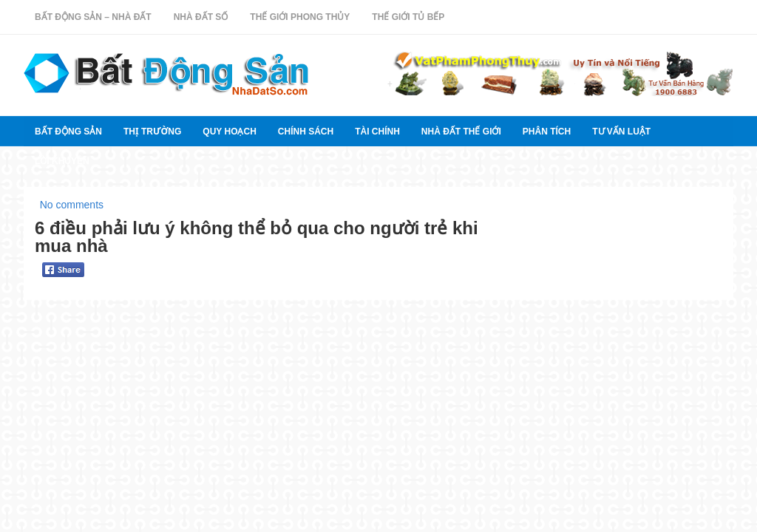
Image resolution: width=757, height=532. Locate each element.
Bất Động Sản (68, 132)
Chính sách (306, 132)
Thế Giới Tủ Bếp (408, 17)
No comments (72, 205)
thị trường (152, 132)
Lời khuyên (62, 161)
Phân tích (547, 132)
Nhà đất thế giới (461, 132)
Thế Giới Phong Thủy (300, 17)
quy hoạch (229, 132)
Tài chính (377, 132)
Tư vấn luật (621, 132)
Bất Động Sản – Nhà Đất (93, 17)
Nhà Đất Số (201, 17)
